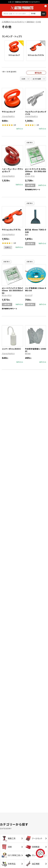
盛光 (27, 235)
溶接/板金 (30, 22)
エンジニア (29, 295)
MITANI (28, 354)
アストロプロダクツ (8, 116)
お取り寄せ (30, 143)
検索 (44, 14)
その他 (38, 22)
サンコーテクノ (30, 176)
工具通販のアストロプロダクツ (13, 22)
